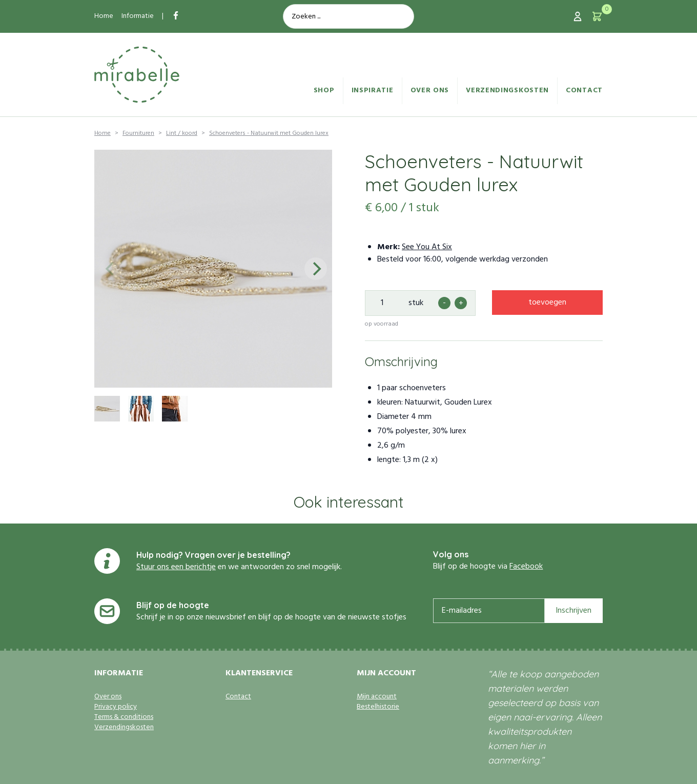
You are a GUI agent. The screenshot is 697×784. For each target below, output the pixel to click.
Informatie (138, 16)
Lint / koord (182, 133)
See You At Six (427, 247)
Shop (324, 91)
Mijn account (377, 697)
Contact (584, 91)
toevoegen (547, 303)
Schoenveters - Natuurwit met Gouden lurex (269, 133)
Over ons (430, 91)
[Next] (316, 269)
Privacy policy (116, 707)
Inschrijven (573, 611)
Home (104, 16)
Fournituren (138, 133)
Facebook (526, 567)
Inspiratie (373, 91)
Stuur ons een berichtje (176, 567)
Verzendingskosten (507, 91)
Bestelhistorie (378, 707)
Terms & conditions (124, 717)
